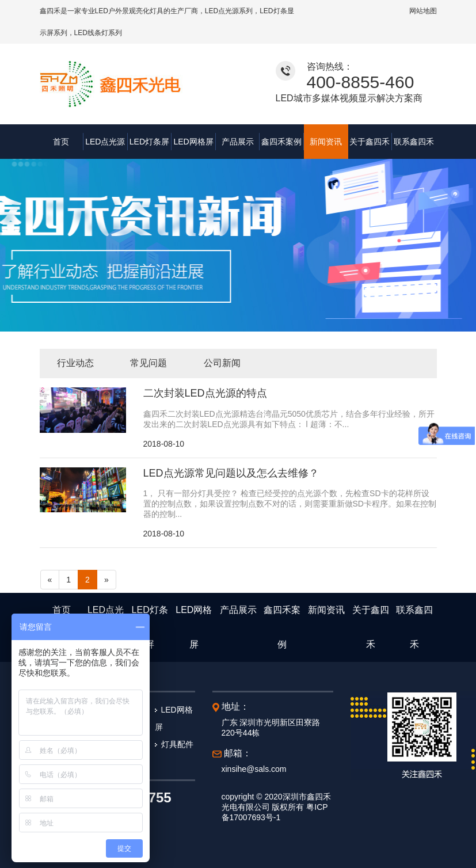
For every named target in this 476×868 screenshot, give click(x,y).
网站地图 (423, 11)
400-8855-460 (361, 82)
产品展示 (238, 142)
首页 (61, 142)
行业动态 (75, 363)
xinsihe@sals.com (254, 769)
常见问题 (148, 363)
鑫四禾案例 (281, 142)
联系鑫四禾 (414, 142)
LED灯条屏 (149, 142)
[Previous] (50, 580)
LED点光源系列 (229, 11)
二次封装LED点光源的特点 (205, 393)
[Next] (106, 580)
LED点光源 (105, 142)
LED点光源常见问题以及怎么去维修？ (231, 473)
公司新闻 (222, 363)
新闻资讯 (326, 142)
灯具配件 (177, 744)
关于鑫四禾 (370, 142)
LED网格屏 (193, 142)
